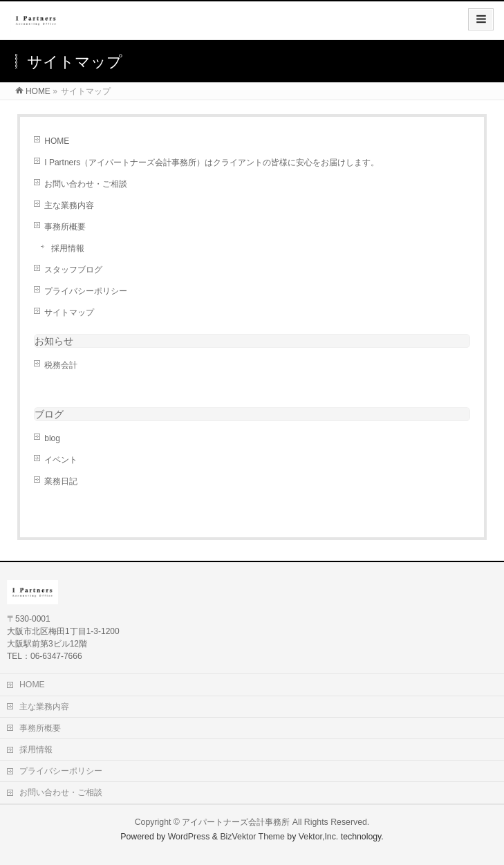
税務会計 (61, 365)
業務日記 (61, 481)
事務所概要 (65, 227)
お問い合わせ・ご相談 (86, 184)
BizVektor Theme (252, 837)
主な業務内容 (69, 205)
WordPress (189, 837)
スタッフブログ (73, 270)
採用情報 (68, 248)
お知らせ (54, 341)
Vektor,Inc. (319, 837)
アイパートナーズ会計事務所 (236, 822)
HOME (57, 141)
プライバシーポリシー (86, 291)
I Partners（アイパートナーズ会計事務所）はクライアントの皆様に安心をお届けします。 (212, 162)
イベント (61, 460)
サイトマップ (69, 313)
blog (52, 438)
